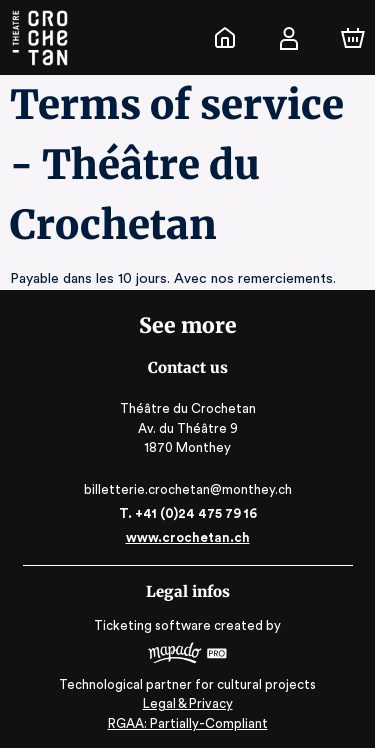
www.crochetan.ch (187, 537)
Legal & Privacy (187, 703)
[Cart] (353, 38)
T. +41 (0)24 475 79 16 (187, 513)
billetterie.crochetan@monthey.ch (187, 489)
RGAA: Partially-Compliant (187, 723)
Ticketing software (155, 625)
